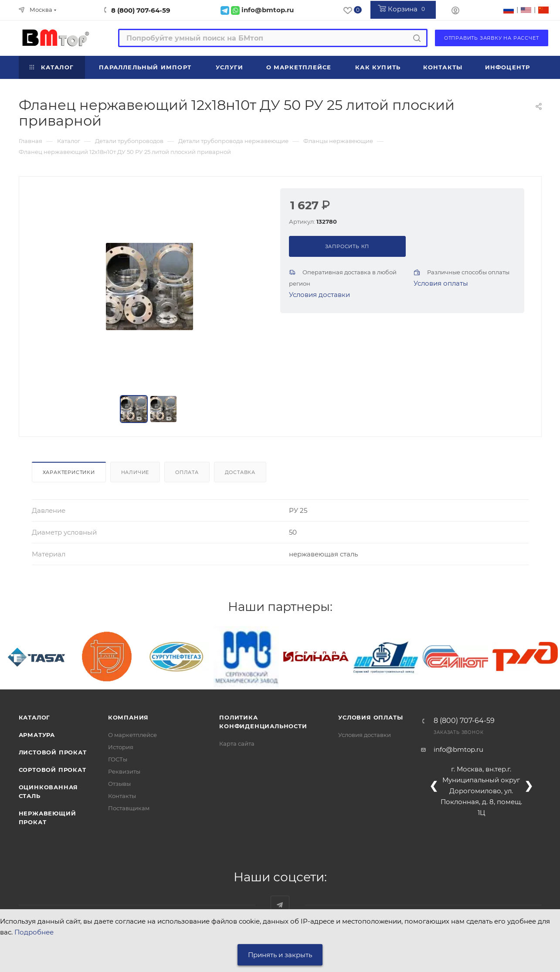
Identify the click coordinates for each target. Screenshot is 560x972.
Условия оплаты (441, 283)
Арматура (37, 735)
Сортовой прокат (53, 770)
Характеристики (69, 472)
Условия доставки (319, 295)
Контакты (122, 796)
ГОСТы (118, 759)
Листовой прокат (53, 752)
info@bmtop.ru (458, 749)
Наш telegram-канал (280, 905)
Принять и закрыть (280, 955)
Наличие (135, 472)
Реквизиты (124, 771)
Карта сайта (237, 743)
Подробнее (34, 932)
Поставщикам (129, 808)
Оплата (187, 472)
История (121, 747)
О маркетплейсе (132, 735)
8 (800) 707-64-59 (141, 10)
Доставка (240, 472)
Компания (128, 717)
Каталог (35, 717)
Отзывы (119, 784)
